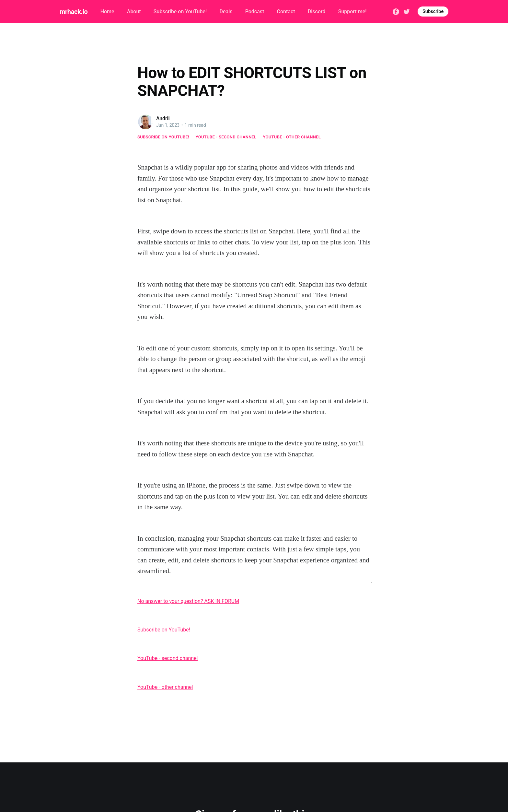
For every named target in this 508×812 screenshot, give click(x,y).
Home (107, 12)
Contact (286, 12)
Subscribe (433, 11)
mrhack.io (74, 12)
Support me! (352, 12)
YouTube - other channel (292, 137)
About (134, 12)
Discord (317, 12)
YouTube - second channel (226, 137)
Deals (226, 12)
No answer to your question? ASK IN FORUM (188, 601)
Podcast (255, 12)
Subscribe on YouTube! (180, 12)
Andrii (163, 118)
